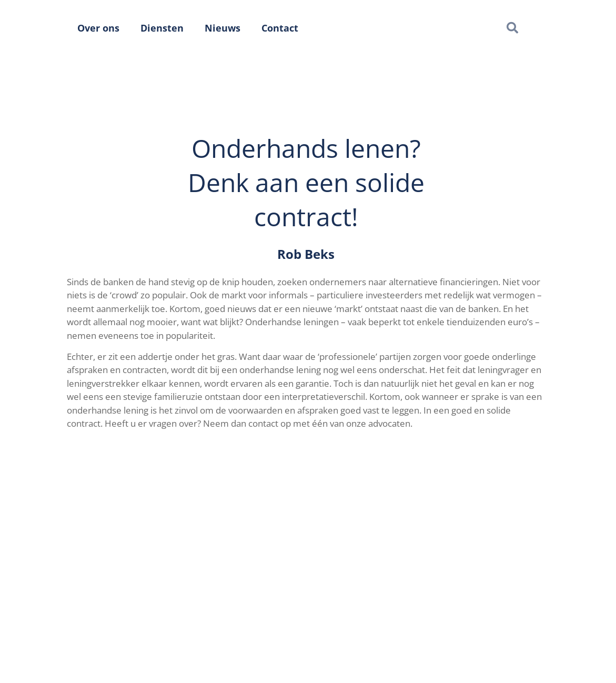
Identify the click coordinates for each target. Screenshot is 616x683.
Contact (280, 28)
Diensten (162, 28)
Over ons (98, 28)
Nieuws (223, 28)
